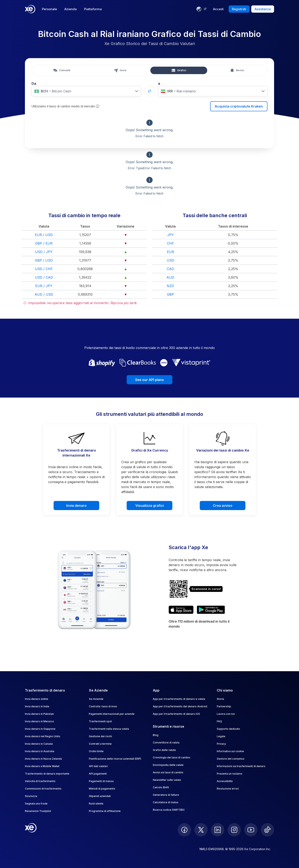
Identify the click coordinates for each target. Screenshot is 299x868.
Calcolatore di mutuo (166, 802)
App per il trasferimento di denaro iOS (176, 714)
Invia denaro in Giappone (40, 729)
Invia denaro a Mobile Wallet (42, 766)
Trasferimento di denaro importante (47, 774)
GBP (170, 294)
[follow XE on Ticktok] (267, 830)
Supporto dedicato (228, 729)
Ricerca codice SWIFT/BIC (169, 810)
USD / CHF (44, 269)
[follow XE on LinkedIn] (218, 830)
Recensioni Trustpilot (38, 811)
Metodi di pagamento (102, 789)
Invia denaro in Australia (40, 751)
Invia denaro (76, 506)
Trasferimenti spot (100, 721)
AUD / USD (44, 294)
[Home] (30, 9)
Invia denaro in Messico (39, 721)
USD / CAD (44, 277)
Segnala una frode (36, 804)
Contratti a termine (100, 744)
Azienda (70, 9)
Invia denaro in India (37, 706)
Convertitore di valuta (166, 743)
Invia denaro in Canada (39, 744)
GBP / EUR (44, 243)
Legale (221, 736)
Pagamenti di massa (101, 781)
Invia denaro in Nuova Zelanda (43, 759)
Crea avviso (223, 506)
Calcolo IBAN (161, 787)
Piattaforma (93, 9)
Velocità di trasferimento (40, 781)
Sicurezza (31, 796)
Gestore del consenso (231, 759)
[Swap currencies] (149, 91)
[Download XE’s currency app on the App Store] (181, 610)
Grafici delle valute (164, 750)
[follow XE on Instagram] (234, 830)
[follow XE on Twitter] (201, 830)
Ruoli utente (96, 804)
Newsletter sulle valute (167, 780)
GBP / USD (44, 260)
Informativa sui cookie (230, 751)
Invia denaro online (37, 699)
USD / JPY (44, 252)
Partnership (224, 706)
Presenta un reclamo (230, 774)
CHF (170, 243)
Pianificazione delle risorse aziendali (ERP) (115, 759)
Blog (156, 735)
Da (34, 83)
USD (170, 260)
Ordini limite (96, 751)
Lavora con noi (226, 714)
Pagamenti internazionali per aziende (112, 714)
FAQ (219, 721)
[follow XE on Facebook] (184, 830)
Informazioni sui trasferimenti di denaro (241, 766)
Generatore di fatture (166, 795)
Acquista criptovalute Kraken (239, 106)
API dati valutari (98, 766)
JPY (170, 235)
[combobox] (86, 91)
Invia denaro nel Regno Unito (43, 736)
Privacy (221, 744)
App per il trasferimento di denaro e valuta (179, 699)
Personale (49, 9)
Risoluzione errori (228, 789)
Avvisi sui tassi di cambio (168, 772)
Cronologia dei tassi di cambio (172, 757)
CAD (170, 269)
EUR (170, 252)
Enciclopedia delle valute (168, 765)
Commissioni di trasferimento (43, 789)
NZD (170, 286)
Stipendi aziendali (100, 796)
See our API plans (149, 380)
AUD (170, 277)
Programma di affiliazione (105, 811)
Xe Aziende (96, 699)
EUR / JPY (44, 286)
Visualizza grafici (150, 506)
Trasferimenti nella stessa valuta (109, 729)
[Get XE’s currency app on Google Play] (211, 610)
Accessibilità (225, 781)
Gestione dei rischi (100, 736)
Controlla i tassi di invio (103, 706)
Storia (220, 699)
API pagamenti (98, 774)
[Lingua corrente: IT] (202, 9)
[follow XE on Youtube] (251, 830)
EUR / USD (44, 235)
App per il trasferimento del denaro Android (180, 706)
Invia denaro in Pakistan (39, 714)
